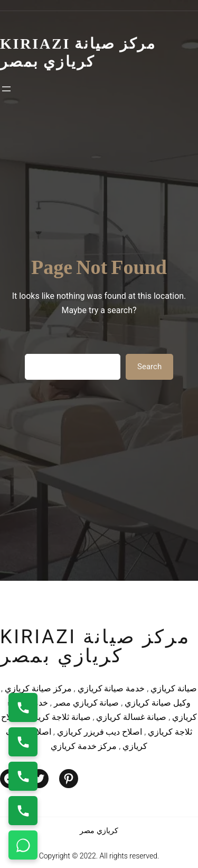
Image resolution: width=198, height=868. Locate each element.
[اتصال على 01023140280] (23, 776)
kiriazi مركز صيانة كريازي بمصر (95, 646)
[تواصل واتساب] (23, 845)
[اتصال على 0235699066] (23, 742)
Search (149, 367)
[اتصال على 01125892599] (23, 811)
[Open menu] (6, 89)
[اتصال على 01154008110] (23, 707)
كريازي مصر (99, 830)
